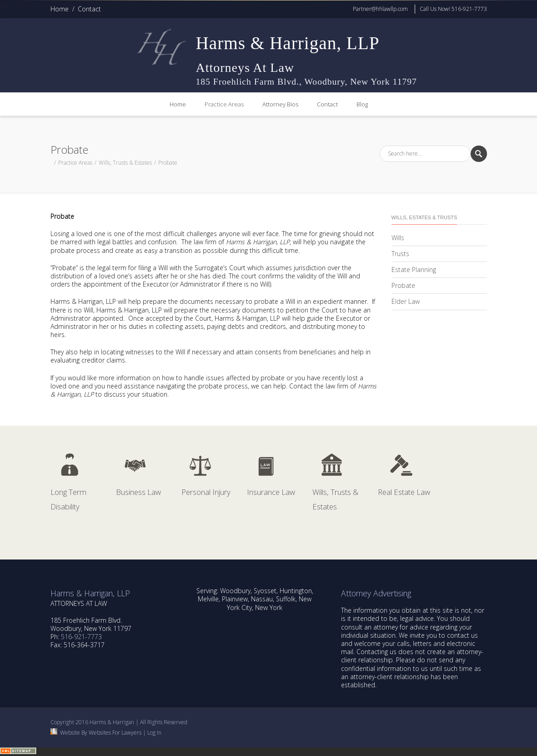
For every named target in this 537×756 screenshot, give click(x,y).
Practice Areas (224, 104)
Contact (89, 9)
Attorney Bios (280, 104)
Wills (398, 238)
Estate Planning (414, 270)
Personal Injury (206, 492)
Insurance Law (271, 492)
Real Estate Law (404, 492)
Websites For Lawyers (115, 733)
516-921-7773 (81, 637)
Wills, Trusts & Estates (125, 163)
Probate (403, 285)
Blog (362, 104)
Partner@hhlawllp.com (380, 9)
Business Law (138, 492)
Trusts (400, 254)
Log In (154, 733)
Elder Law (406, 301)
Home (60, 9)
